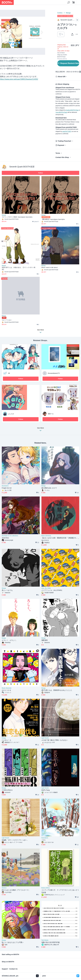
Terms (58, 153)
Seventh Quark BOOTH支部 (22, 167)
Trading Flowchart (64, 141)
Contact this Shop (62, 157)
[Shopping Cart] (74, 2)
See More (41, 430)
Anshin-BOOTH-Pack (72, 110)
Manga (68, 13)
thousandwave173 (54, 373)
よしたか (11, 414)
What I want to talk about (50, 267)
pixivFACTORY (67, 131)
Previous (4, 32)
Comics (60, 13)
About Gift (62, 77)
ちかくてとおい (7, 320)
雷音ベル (51, 414)
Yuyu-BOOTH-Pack (61, 112)
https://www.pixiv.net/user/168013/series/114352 (19, 79)
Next (42, 32)
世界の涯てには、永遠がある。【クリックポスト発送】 (19, 268)
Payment (61, 145)
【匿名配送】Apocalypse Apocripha (53, 219)
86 (9, 373)
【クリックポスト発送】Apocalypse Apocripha (17, 217)
